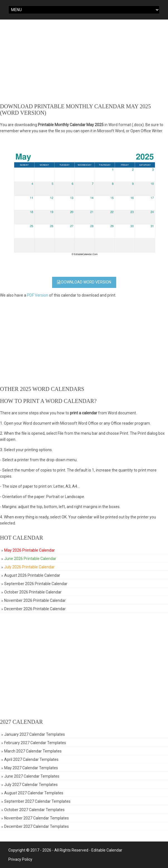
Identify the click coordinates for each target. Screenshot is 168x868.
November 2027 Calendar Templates (36, 818)
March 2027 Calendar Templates (33, 751)
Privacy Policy (20, 859)
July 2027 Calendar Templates (31, 785)
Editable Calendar (107, 850)
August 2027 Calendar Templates (34, 793)
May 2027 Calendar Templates (31, 768)
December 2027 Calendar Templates (36, 826)
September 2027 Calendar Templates (37, 801)
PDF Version (38, 295)
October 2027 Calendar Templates (34, 810)
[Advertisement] (84, 61)
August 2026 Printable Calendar (32, 575)
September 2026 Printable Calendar (36, 584)
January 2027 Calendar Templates (35, 734)
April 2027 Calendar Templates (31, 759)
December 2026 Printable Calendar (35, 609)
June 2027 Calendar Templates (32, 776)
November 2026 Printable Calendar (35, 600)
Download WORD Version (84, 282)
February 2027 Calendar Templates (35, 743)
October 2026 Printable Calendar (33, 592)
